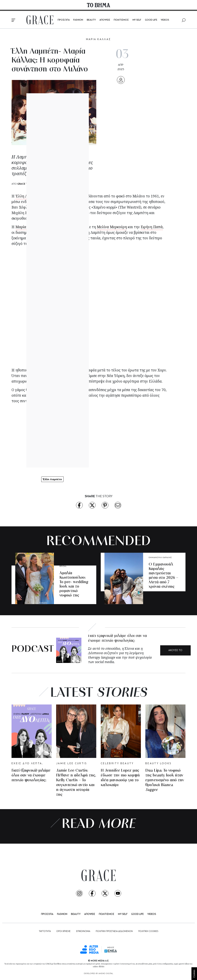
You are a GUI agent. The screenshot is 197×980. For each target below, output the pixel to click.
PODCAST (33, 649)
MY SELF (137, 20)
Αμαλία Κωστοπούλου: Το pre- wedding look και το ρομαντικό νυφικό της (74, 584)
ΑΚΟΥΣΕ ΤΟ (175, 650)
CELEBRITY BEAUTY (117, 764)
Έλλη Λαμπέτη (28, 196)
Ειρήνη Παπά (152, 227)
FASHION (78, 20)
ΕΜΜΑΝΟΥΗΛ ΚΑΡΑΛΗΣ (160, 558)
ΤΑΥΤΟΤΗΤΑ (45, 931)
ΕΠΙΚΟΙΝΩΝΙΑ (83, 931)
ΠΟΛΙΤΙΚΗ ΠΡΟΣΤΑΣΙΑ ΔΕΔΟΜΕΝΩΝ (114, 931)
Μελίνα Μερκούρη (112, 227)
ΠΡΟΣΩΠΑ (64, 20)
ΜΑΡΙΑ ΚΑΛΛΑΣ (99, 39)
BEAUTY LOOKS (158, 764)
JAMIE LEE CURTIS (72, 764)
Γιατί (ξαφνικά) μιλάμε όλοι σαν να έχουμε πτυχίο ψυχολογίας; (31, 775)
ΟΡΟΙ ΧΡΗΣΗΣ (63, 931)
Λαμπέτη (70, 376)
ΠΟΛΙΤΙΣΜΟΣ (121, 20)
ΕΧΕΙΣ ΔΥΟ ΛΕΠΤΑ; (27, 764)
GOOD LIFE (151, 20)
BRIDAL (63, 566)
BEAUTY (91, 20)
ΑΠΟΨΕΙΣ (105, 20)
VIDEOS (165, 20)
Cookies (194, 974)
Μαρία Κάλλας (62, 196)
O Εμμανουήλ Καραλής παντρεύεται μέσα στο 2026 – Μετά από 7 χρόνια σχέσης (163, 576)
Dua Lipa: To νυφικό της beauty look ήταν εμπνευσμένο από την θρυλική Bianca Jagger (165, 780)
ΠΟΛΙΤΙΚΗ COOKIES (148, 931)
